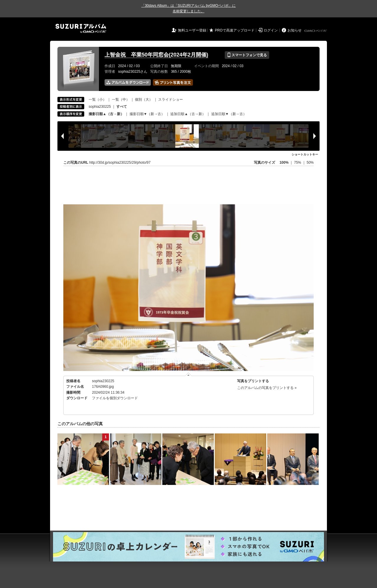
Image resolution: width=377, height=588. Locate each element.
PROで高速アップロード (235, 30)
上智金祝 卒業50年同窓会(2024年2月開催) (156, 55)
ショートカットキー (305, 154)
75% (298, 163)
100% (284, 163)
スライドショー (171, 100)
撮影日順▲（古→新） (106, 114)
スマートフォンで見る (247, 55)
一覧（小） (97, 100)
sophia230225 (100, 107)
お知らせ (295, 30)
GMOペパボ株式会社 (316, 31)
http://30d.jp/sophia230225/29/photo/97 (120, 163)
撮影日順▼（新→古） (147, 114)
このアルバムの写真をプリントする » (267, 388)
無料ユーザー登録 (192, 30)
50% (310, 163)
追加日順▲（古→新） (188, 114)
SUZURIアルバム (81, 28)
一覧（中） (121, 100)
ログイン (271, 30)
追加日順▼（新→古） (229, 114)
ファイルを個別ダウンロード (115, 398)
